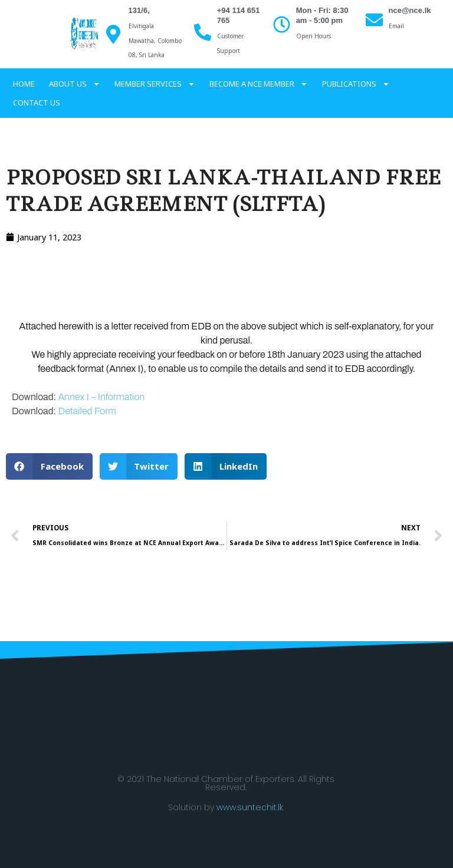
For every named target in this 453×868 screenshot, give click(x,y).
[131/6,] (113, 34)
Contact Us (37, 103)
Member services (155, 84)
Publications (356, 84)
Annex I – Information (101, 397)
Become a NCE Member (259, 84)
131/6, (139, 10)
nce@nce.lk (410, 10)
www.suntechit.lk (250, 807)
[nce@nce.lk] (374, 20)
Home (24, 84)
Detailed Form (87, 411)
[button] (49, 466)
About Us (75, 84)
